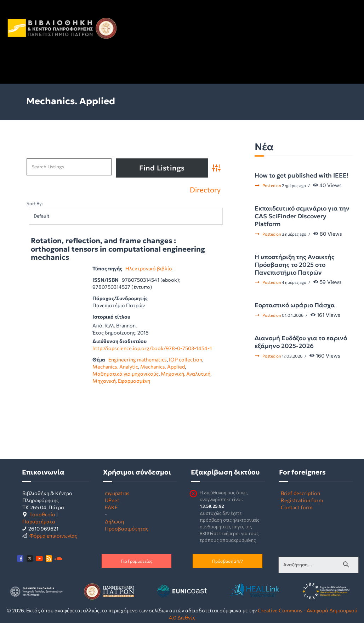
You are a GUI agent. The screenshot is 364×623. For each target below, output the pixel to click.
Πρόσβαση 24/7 (227, 561)
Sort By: (35, 203)
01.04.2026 (293, 315)
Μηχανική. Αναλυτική (186, 374)
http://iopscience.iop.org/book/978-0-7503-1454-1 (152, 348)
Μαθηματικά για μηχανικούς (126, 374)
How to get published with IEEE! (302, 175)
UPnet (112, 500)
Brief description (300, 493)
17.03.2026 (292, 356)
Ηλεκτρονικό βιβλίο (149, 268)
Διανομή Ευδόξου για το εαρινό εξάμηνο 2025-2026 (301, 342)
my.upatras (117, 493)
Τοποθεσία (42, 514)
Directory (205, 190)
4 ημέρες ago (294, 282)
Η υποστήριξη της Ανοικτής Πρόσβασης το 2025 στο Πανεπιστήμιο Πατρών (295, 265)
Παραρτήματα (39, 521)
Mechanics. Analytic (115, 366)
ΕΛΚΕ (111, 507)
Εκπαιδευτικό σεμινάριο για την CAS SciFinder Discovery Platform (302, 216)
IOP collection (186, 359)
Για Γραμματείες (137, 561)
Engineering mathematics (138, 359)
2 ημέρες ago (294, 185)
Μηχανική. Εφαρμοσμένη (121, 381)
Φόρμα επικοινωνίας (53, 535)
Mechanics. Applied (163, 366)
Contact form (297, 507)
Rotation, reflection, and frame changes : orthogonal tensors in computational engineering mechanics (118, 249)
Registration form (302, 500)
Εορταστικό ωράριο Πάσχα (295, 305)
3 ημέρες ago (294, 234)
